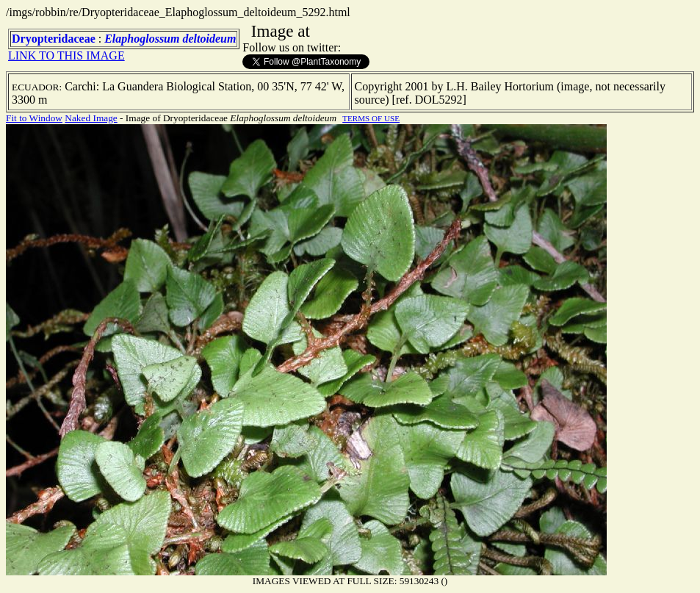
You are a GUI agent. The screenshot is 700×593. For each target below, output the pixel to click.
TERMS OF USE (371, 118)
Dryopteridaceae (54, 39)
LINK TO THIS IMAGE (66, 55)
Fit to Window (34, 118)
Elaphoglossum (142, 39)
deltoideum (209, 39)
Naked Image (91, 118)
